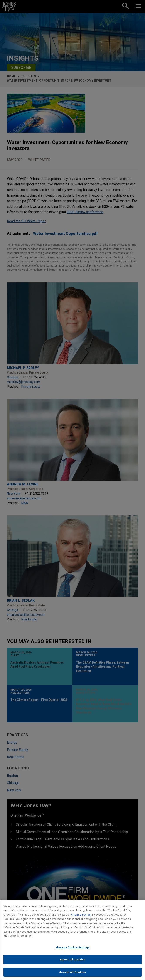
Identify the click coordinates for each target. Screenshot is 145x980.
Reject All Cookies (72, 963)
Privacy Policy (81, 918)
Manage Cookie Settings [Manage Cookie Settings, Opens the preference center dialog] (72, 951)
